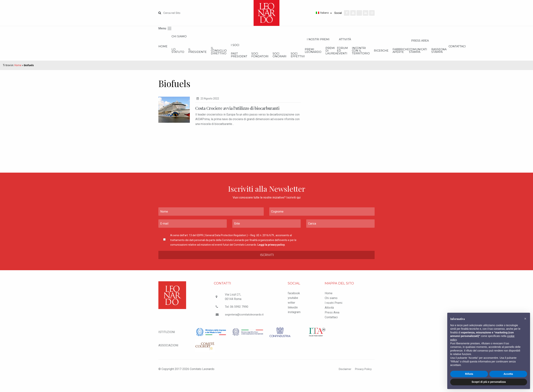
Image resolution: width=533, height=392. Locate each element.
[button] (525, 319)
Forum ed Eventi (472, 54)
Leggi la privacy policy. (271, 258)
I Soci (299, 48)
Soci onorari (375, 59)
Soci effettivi (409, 59)
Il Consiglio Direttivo (267, 54)
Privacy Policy (362, 382)
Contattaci (331, 330)
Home (163, 49)
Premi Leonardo (426, 54)
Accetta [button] (508, 374)
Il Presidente (230, 54)
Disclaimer (343, 382)
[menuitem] (311, 13)
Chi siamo (195, 37)
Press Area (332, 326)
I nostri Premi (439, 41)
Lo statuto (194, 54)
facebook (294, 306)
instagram (294, 325)
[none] (311, 13)
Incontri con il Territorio (506, 54)
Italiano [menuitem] (325, 13)
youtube (293, 311)
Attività (329, 321)
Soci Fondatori (340, 59)
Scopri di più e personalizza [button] (489, 382)
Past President (303, 59)
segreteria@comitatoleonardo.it (245, 328)
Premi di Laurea (460, 54)
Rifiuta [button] (469, 374)
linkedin (293, 321)
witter (291, 316)
